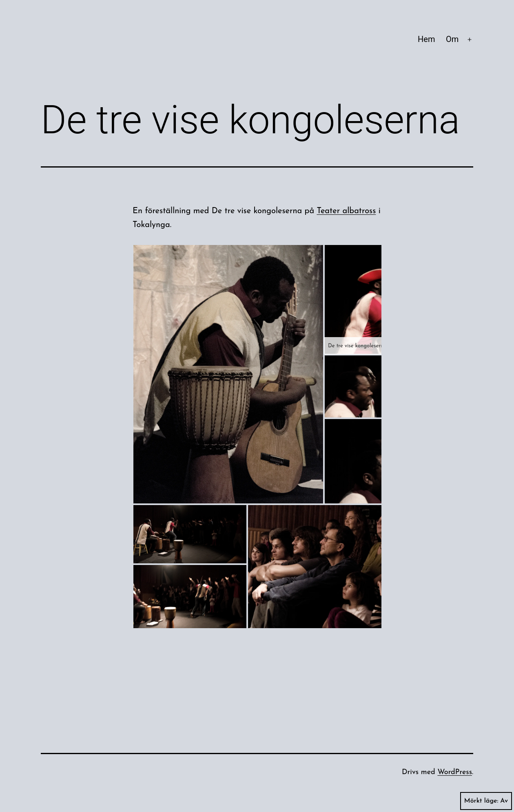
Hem (426, 39)
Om (452, 39)
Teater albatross (346, 211)
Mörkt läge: (486, 801)
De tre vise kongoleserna (357, 346)
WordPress (455, 772)
